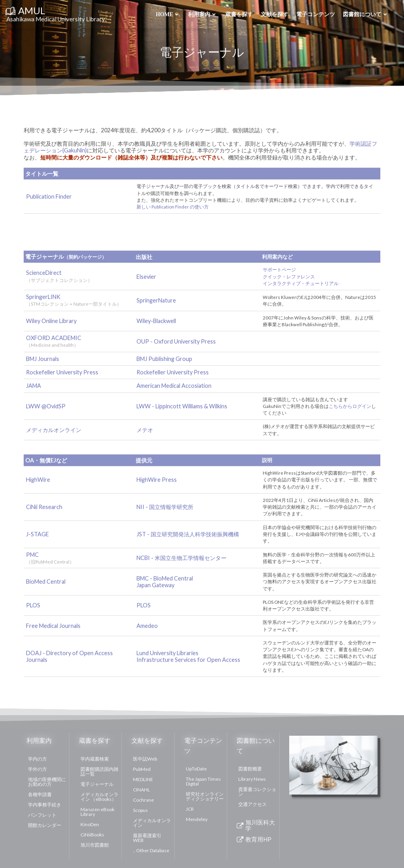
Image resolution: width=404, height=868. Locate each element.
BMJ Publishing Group (165, 359)
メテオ (146, 430)
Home (168, 14)
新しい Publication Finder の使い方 (173, 207)
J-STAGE (38, 534)
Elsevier (147, 277)
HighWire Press (157, 480)
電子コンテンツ (315, 14)
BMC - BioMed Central (166, 578)
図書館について (365, 14)
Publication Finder (50, 196)
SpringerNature (157, 300)
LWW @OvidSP (47, 406)
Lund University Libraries (168, 653)
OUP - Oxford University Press (177, 341)
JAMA (34, 386)
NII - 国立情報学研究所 (166, 507)
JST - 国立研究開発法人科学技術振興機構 (189, 534)
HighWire (39, 480)
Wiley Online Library (52, 321)
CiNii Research (45, 507)
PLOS (34, 605)
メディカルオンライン (54, 430)
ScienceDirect (45, 273)
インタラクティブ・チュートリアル (301, 283)
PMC (51, 557)
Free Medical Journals (54, 626)
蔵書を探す (239, 14)
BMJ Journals (43, 359)
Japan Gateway (156, 585)
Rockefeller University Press (63, 372)
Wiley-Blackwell (157, 321)
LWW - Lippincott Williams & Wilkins (183, 406)
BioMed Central (47, 581)
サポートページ (280, 270)
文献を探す (274, 14)
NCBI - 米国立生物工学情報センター (182, 558)
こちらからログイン (351, 406)
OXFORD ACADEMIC (54, 338)
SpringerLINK (44, 297)
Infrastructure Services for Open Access (189, 660)
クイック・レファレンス (290, 277)
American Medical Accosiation (175, 386)
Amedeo (148, 626)
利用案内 (202, 14)
